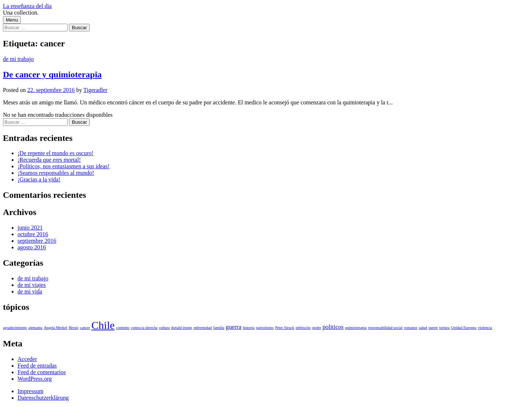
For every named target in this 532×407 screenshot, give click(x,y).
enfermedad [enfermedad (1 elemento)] (203, 328)
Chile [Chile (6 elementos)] (103, 325)
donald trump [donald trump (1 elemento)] (181, 328)
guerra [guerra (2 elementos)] (234, 327)
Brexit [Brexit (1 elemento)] (73, 328)
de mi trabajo (18, 59)
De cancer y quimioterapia (52, 74)
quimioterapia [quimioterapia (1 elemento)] (356, 328)
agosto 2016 (32, 247)
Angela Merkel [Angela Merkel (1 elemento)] (55, 328)
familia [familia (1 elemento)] (219, 328)
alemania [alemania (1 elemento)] (35, 328)
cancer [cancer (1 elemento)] (85, 328)
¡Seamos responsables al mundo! (56, 173)
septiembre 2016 (37, 241)
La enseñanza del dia (27, 6)
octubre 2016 (33, 234)
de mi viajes (32, 285)
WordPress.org (35, 379)
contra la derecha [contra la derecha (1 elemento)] (144, 328)
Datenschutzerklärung (43, 398)
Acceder (27, 359)
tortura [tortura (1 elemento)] (444, 328)
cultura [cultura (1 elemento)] (164, 328)
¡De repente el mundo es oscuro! (55, 153)
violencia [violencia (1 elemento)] (485, 328)
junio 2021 (30, 228)
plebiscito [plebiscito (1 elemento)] (303, 328)
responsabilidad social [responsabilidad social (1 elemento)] (385, 328)
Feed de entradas (37, 366)
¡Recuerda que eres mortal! (49, 160)
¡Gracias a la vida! (39, 179)
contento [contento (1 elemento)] (123, 328)
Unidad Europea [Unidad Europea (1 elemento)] (464, 328)
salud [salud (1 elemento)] (423, 328)
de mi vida (30, 291)
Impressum (30, 391)
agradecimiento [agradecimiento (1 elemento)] (15, 328)
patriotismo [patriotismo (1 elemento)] (265, 328)
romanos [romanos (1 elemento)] (411, 328)
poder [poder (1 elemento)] (317, 328)
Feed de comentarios (42, 372)
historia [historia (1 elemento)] (249, 328)
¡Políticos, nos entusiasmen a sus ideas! (63, 166)
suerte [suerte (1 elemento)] (433, 328)
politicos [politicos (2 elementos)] (333, 327)
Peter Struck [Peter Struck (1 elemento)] (284, 328)
